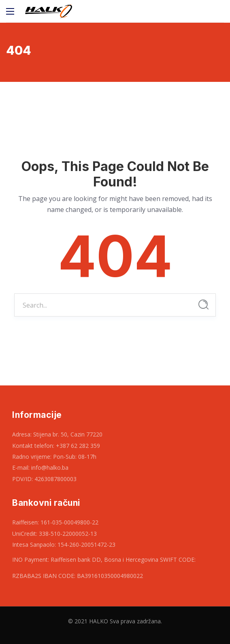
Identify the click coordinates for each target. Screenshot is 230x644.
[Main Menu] (10, 11)
